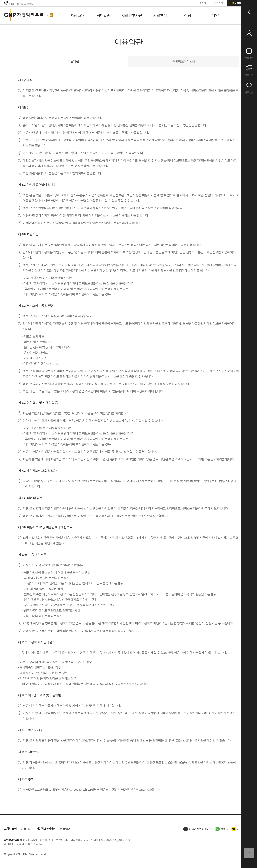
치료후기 (160, 15)
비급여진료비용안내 (198, 829)
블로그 (222, 829)
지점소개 (77, 15)
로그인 (202, 3)
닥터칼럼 (103, 15)
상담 (188, 15)
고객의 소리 (10, 829)
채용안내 (26, 829)
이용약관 (73, 61)
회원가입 (218, 3)
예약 (215, 15)
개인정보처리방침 (184, 61)
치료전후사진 (132, 15)
